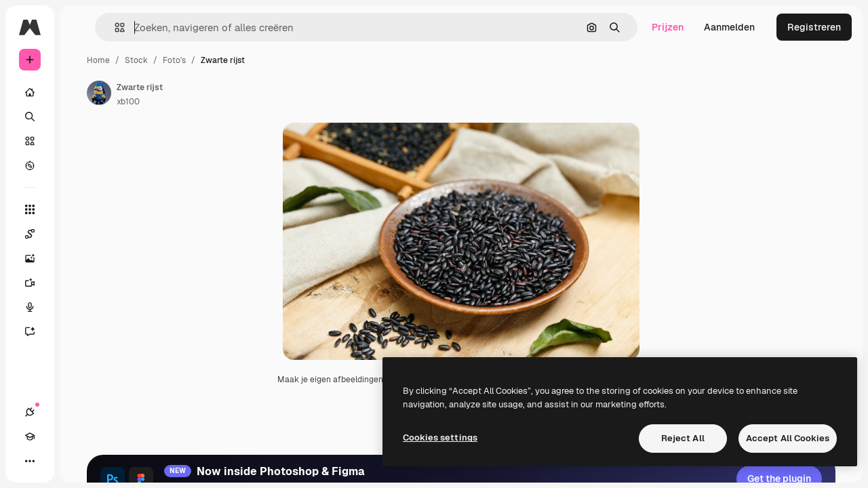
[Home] (81, 92)
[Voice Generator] (81, 307)
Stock (239, 60)
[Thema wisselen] (79, 461)
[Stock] (81, 141)
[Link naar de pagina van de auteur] (202, 93)
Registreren (814, 27)
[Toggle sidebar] (133, 27)
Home (201, 60)
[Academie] (54, 461)
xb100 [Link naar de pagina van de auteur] (231, 102)
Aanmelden (729, 27)
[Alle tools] (81, 209)
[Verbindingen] (30, 461)
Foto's (277, 60)
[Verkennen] (81, 165)
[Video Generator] (81, 283)
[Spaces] (81, 234)
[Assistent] (81, 331)
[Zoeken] (81, 117)
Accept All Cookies (788, 438)
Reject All (683, 438)
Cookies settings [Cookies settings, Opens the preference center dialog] (440, 438)
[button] (209, 27)
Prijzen (668, 27)
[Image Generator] (81, 258)
